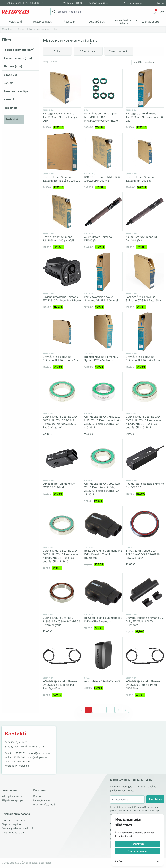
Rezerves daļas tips (16, 91)
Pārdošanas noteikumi (14, 820)
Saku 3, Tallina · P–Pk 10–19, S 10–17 (25, 3)
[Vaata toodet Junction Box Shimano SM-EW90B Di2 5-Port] (62, 458)
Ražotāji (9, 99)
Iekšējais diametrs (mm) (19, 50)
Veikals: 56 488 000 (73, 3)
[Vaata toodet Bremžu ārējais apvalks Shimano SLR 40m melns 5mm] (62, 331)
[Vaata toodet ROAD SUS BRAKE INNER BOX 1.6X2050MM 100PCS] (103, 152)
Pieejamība (10, 108)
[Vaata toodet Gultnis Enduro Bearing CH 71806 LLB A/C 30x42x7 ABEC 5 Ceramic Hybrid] (62, 593)
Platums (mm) (13, 66)
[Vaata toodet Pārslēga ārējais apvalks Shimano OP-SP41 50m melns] (103, 272)
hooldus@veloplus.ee (17, 766)
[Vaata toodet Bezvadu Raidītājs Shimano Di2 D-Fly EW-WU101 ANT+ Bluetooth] (103, 525)
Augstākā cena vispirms (145, 62)
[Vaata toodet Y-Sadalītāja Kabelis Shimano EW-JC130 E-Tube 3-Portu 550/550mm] (145, 656)
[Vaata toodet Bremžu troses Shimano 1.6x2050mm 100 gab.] (145, 152)
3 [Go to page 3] (103, 710)
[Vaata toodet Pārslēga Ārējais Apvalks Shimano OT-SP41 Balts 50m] (145, 272)
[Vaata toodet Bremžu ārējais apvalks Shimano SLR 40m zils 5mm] (145, 331)
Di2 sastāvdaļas (88, 51)
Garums (9, 83)
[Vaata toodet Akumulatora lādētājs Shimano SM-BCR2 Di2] (145, 458)
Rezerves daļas (42, 22)
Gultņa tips (11, 75)
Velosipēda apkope (133, 3)
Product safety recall (44, 805)
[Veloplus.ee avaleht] (16, 12)
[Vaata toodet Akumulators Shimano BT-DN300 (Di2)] (103, 212)
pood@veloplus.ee (98, 3)
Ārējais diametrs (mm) (18, 58)
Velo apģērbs (97, 22)
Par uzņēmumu (41, 800)
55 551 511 (21, 753)
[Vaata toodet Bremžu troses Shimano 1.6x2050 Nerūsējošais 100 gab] (62, 152)
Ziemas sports (151, 22)
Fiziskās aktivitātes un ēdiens (124, 22)
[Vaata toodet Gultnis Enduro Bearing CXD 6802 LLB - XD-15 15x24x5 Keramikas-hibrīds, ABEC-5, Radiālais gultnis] (62, 391)
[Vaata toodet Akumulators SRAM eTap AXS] (103, 656)
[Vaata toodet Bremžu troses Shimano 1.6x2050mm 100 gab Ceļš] (62, 212)
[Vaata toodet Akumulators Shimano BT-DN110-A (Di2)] (145, 212)
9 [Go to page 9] (119, 710)
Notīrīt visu (14, 119)
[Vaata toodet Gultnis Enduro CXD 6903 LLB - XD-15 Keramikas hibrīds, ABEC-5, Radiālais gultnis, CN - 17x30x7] (103, 458)
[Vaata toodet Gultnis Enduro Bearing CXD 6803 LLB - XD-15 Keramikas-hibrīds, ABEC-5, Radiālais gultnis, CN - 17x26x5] (62, 525)
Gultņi (57, 51)
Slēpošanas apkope (12, 800)
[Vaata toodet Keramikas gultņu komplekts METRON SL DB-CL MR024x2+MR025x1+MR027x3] (103, 88)
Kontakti (38, 796)
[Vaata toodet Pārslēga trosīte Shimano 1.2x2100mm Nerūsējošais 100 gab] (145, 88)
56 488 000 (19, 757)
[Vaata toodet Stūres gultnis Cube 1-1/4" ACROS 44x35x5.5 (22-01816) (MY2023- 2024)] (145, 525)
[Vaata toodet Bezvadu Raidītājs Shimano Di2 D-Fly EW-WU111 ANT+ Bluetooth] (145, 593)
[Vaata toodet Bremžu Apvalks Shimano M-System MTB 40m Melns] (103, 331)
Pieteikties (155, 799)
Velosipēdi (15, 22)
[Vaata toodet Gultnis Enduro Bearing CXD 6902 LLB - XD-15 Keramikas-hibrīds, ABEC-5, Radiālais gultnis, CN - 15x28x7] (145, 391)
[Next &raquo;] (126, 710)
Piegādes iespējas (11, 824)
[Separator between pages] (111, 710)
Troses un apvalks (119, 51)
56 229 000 (24, 762)
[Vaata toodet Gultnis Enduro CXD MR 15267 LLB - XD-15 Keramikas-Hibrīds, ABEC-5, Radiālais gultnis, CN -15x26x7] (103, 391)
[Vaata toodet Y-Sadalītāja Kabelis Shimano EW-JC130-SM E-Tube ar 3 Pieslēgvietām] (62, 656)
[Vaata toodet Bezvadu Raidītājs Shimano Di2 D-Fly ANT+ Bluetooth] (103, 593)
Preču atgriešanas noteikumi (17, 828)
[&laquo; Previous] (81, 710)
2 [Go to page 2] (96, 710)
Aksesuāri (70, 22)
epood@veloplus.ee (39, 753)
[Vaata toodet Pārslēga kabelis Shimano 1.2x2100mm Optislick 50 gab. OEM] (62, 88)
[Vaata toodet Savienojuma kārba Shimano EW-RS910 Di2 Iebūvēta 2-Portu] (62, 272)
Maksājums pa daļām (13, 833)
